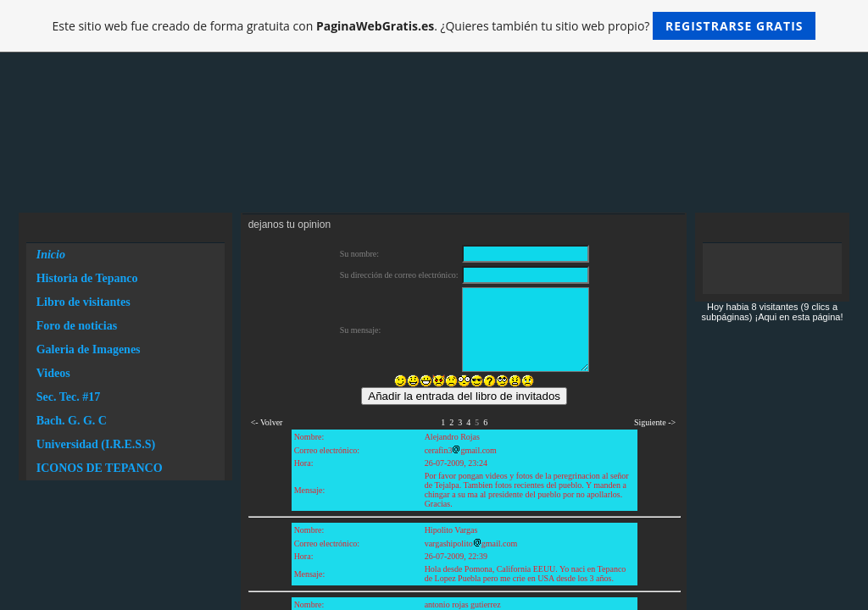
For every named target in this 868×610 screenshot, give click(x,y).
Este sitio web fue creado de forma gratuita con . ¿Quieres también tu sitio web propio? (434, 26)
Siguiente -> (655, 422)
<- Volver (267, 422)
